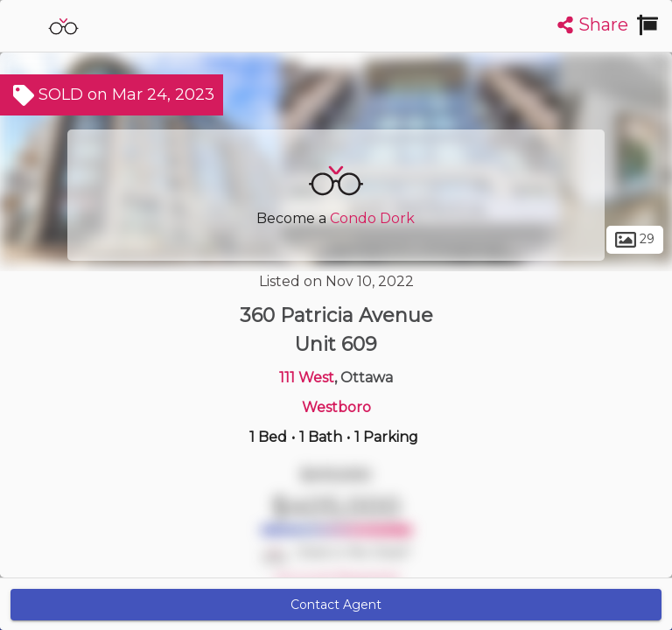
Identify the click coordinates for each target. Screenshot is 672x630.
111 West (307, 378)
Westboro (336, 407)
